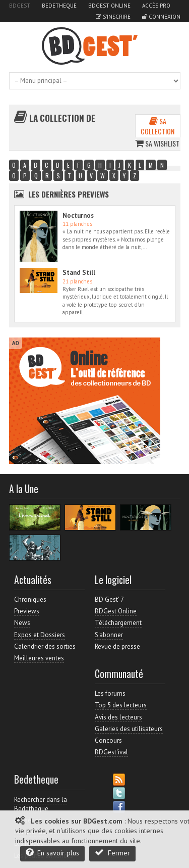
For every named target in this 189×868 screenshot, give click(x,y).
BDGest (20, 6)
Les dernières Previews (69, 194)
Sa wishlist (157, 143)
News (22, 623)
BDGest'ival (111, 752)
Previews (27, 611)
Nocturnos (78, 215)
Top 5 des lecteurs (121, 705)
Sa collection (157, 126)
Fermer (112, 853)
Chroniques (30, 599)
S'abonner (109, 635)
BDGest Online (109, 6)
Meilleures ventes (39, 658)
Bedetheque (59, 6)
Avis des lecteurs (118, 717)
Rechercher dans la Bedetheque (41, 804)
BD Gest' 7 (109, 599)
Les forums (110, 693)
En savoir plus (52, 853)
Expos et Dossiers (40, 635)
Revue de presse (117, 646)
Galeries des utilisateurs (129, 729)
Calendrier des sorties (45, 646)
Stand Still (79, 273)
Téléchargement (118, 623)
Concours (108, 740)
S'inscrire (113, 17)
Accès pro (156, 6)
